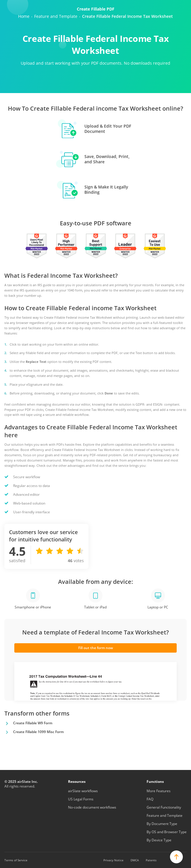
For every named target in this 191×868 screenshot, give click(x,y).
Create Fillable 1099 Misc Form (38, 732)
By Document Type (162, 824)
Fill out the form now (96, 648)
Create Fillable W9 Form (33, 723)
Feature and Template (165, 815)
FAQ (150, 799)
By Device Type (159, 840)
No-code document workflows (92, 807)
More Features (159, 791)
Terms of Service (16, 860)
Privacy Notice (113, 860)
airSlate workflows (83, 791)
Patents (151, 860)
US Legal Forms (81, 799)
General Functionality (164, 807)
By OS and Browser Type (167, 832)
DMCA (135, 860)
